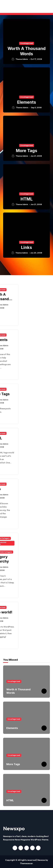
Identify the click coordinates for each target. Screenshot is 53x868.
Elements (27, 102)
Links (27, 247)
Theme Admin (20, 59)
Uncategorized (27, 43)
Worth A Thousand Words (27, 51)
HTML (27, 199)
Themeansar (26, 863)
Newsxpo (14, 828)
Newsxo (41, 860)
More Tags (27, 151)
